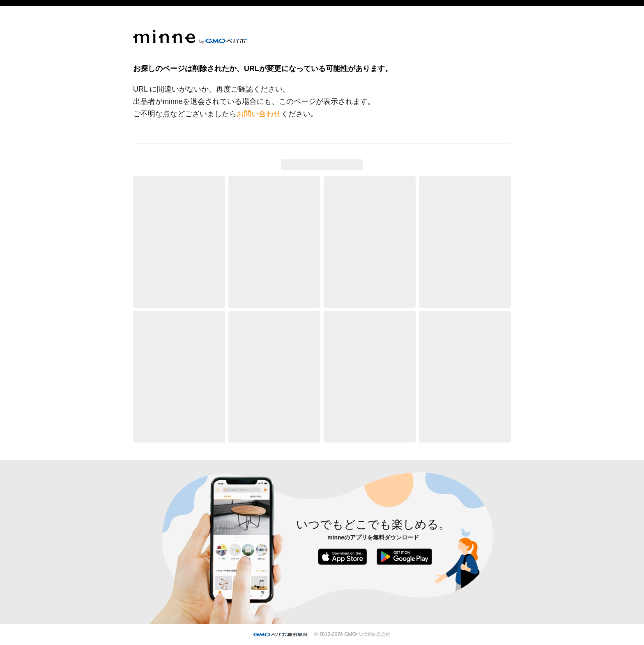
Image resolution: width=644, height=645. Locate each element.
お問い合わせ (259, 114)
